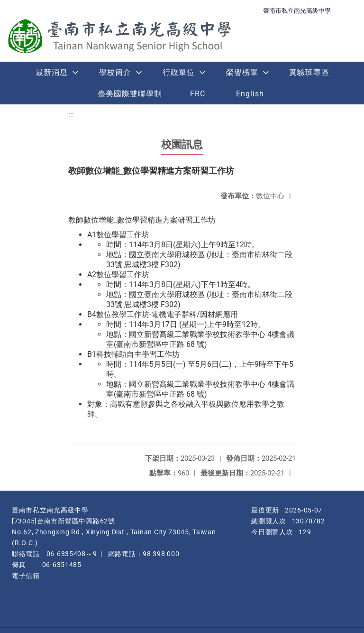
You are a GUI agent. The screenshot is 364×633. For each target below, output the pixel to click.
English (250, 94)
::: (71, 115)
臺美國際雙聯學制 (130, 94)
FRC (198, 94)
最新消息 (52, 72)
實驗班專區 (309, 72)
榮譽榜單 (242, 72)
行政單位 (179, 72)
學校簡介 (115, 72)
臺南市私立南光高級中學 (297, 11)
